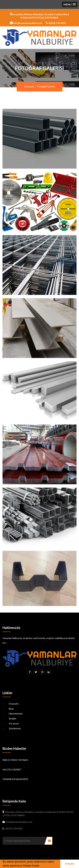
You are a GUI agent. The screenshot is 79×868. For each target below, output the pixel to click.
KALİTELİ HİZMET (12, 770)
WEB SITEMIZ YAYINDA (15, 760)
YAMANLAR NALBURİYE (15, 779)
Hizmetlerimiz (13, 714)
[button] (70, 4)
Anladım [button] (70, 864)
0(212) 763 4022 (56, 23)
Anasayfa (29, 86)
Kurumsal (11, 724)
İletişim (9, 719)
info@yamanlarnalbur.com (26, 23)
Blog (8, 709)
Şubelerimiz (12, 728)
